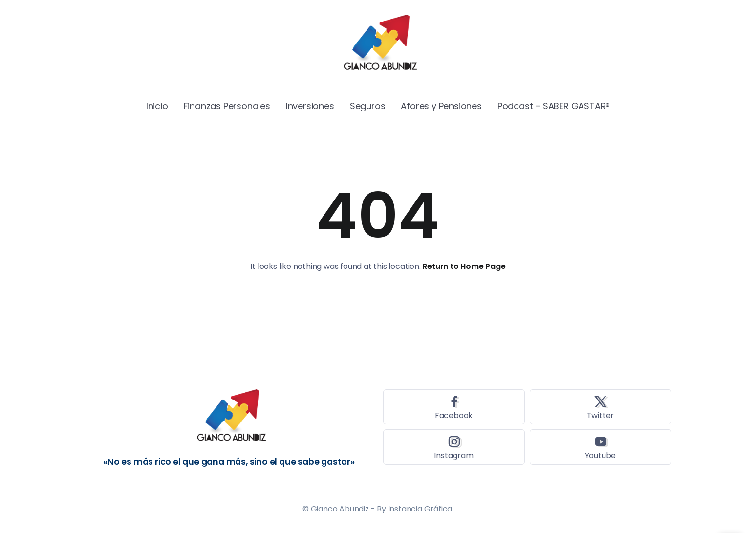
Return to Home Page (464, 266)
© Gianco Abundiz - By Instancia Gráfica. (378, 509)
